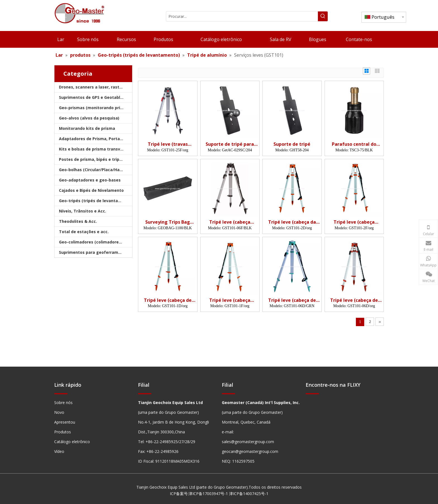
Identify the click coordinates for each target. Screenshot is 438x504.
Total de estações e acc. (84, 232)
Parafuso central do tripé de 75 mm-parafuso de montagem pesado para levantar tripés (354, 144)
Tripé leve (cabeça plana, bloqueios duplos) (230, 222)
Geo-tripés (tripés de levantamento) (96, 201)
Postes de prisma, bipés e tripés (91, 159)
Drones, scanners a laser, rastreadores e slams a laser (96, 87)
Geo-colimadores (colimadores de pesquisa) (96, 242)
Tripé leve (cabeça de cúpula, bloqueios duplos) (292, 300)
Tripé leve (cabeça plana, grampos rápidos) (354, 222)
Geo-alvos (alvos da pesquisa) (89, 118)
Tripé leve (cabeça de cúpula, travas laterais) (168, 300)
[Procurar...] (242, 16)
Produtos (63, 432)
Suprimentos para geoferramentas (94, 252)
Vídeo (59, 451)
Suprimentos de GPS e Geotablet (92, 97)
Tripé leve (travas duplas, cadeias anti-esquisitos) (168, 144)
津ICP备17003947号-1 (208, 494)
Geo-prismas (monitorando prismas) (96, 108)
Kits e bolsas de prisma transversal (95, 149)
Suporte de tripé (292, 144)
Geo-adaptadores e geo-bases (90, 180)
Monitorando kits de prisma (87, 128)
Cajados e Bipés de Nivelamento (91, 190)
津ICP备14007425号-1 (249, 494)
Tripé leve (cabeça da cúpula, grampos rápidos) (292, 222)
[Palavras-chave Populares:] (323, 16)
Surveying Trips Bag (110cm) (168, 222)
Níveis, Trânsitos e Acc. (83, 211)
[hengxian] (61, 394)
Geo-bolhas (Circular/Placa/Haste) (93, 170)
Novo (59, 412)
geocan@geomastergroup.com (250, 451)
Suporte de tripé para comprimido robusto (230, 144)
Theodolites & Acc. (78, 221)
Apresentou (65, 422)
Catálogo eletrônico (72, 442)
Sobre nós (63, 403)
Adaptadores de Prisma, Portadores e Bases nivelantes (96, 139)
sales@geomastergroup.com (248, 442)
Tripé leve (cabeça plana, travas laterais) (230, 300)
